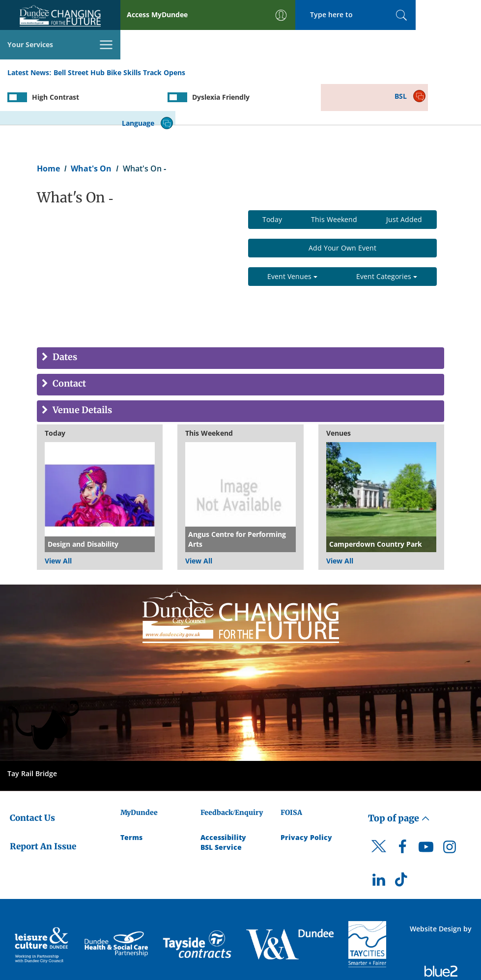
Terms (131, 795)
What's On (91, 126)
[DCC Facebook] (402, 807)
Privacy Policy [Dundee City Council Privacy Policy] (306, 795)
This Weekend (334, 177)
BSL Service (221, 804)
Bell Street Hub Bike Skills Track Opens (119, 43)
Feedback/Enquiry (232, 770)
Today (272, 177)
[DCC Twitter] (379, 812)
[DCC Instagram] (450, 807)
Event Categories (387, 234)
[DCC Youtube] (426, 807)
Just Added (404, 177)
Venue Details (81, 368)
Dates (64, 315)
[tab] (240, 315)
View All (58, 518)
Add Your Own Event (342, 205)
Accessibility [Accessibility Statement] (223, 795)
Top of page (399, 775)
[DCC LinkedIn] (379, 840)
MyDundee (139, 770)
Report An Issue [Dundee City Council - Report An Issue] (43, 804)
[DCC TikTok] (402, 840)
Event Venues (292, 234)
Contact (68, 341)
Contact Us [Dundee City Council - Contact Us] (32, 775)
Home (48, 126)
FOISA (291, 770)
